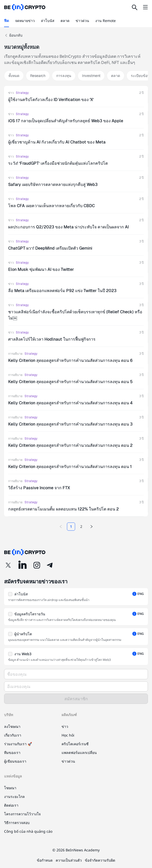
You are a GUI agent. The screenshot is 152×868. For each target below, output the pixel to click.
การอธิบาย (15, 354)
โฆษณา (10, 788)
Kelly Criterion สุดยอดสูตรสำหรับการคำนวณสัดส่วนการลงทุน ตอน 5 (70, 382)
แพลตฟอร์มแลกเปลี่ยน (79, 753)
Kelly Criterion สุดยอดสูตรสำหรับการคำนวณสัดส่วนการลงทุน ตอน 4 (70, 403)
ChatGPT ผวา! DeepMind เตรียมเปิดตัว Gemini (50, 248)
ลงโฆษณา (12, 726)
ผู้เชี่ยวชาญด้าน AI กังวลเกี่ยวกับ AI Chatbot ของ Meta (57, 142)
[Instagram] (37, 565)
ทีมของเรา (12, 753)
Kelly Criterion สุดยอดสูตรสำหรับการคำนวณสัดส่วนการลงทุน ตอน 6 (70, 360)
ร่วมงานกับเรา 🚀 (18, 744)
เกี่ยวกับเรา (13, 735)
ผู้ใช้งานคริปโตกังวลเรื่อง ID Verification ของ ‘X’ (51, 100)
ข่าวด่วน (82, 21)
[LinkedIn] (22, 565)
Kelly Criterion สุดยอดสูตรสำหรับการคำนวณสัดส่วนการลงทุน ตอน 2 (70, 445)
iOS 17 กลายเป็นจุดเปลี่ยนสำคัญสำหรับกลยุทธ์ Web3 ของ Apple (66, 121)
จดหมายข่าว (25, 21)
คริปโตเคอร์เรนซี (75, 744)
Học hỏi (68, 735)
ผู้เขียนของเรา (15, 761)
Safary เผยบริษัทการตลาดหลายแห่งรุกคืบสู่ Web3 (53, 185)
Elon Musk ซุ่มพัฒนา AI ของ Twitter (41, 269)
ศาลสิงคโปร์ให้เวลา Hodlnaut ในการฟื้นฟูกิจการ (52, 339)
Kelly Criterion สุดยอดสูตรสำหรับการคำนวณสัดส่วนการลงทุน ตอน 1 (70, 467)
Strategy (22, 93)
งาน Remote (106, 21)
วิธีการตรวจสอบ (17, 823)
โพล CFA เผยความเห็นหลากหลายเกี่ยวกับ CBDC (51, 206)
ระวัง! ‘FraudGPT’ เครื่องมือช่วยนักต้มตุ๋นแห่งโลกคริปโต (58, 163)
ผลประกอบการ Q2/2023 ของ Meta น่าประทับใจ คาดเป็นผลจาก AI (68, 227)
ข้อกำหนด (45, 860)
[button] (76, 597)
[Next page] (91, 527)
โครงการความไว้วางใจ (22, 814)
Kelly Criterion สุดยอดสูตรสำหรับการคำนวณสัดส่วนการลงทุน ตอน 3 (70, 424)
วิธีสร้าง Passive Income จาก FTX (39, 488)
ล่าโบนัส (48, 21)
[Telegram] (50, 565)
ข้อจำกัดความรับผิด (100, 860)
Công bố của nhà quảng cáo (28, 831)
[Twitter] (8, 565)
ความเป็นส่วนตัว (69, 860)
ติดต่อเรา (11, 805)
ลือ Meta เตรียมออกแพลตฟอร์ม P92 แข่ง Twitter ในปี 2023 (62, 291)
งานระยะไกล (14, 797)
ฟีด (7, 21)
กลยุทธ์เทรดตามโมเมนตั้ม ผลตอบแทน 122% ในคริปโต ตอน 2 (63, 509)
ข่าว (11, 93)
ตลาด (65, 21)
